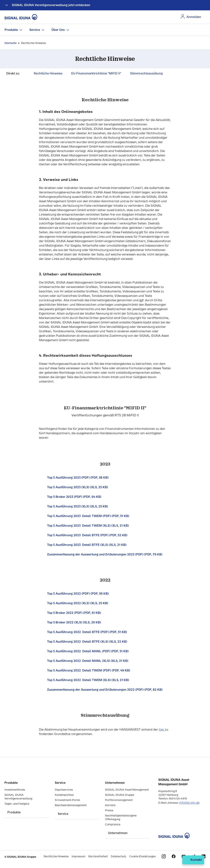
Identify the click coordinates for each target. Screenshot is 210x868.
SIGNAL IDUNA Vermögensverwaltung (18, 797)
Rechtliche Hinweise (56, 856)
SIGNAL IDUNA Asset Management (127, 790)
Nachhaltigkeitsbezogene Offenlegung (121, 817)
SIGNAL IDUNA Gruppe (120, 795)
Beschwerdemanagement (71, 805)
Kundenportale (64, 795)
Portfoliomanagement (119, 800)
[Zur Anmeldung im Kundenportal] (191, 17)
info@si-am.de (189, 803)
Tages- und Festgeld (17, 804)
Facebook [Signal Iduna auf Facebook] (174, 856)
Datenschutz (118, 856)
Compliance (113, 824)
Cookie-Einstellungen (142, 856)
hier (162, 730)
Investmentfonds (15, 790)
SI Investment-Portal (67, 800)
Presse (109, 810)
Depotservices (64, 790)
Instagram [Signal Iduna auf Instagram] (164, 856)
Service (35, 30)
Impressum (79, 856)
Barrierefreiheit (98, 856)
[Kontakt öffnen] (193, 860)
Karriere (110, 805)
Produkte (11, 30)
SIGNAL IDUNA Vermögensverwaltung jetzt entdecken (51, 5)
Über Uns (58, 30)
